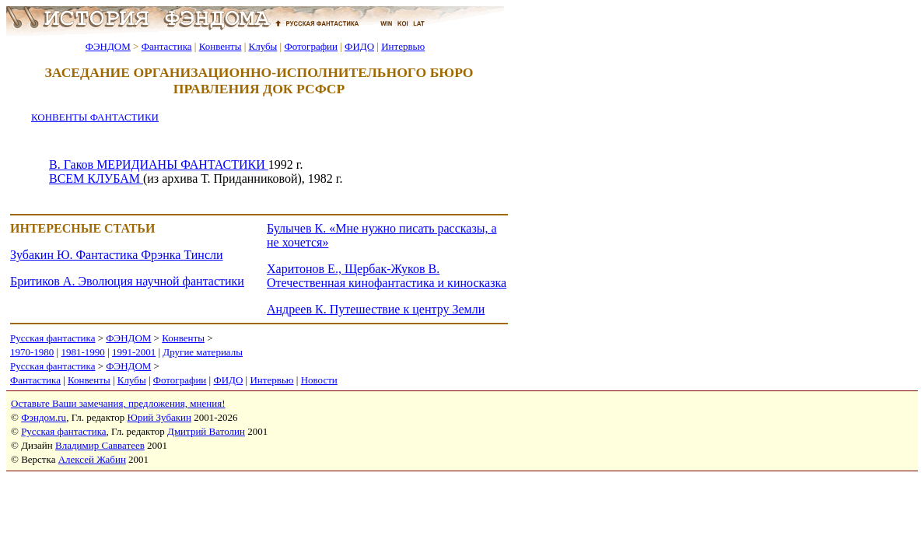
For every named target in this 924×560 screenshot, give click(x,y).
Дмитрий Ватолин (206, 431)
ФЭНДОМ (108, 46)
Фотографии (311, 46)
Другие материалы (203, 352)
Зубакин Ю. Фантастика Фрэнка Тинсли (117, 255)
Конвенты (220, 46)
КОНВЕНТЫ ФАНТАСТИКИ (95, 117)
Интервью (403, 46)
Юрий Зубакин (159, 417)
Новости (319, 380)
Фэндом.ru (44, 417)
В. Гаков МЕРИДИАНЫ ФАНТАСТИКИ (159, 164)
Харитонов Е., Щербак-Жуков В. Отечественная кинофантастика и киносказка (387, 276)
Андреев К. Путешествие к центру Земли (376, 309)
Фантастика (167, 46)
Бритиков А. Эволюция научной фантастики (127, 281)
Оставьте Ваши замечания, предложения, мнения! (118, 403)
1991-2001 (134, 352)
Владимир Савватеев (100, 445)
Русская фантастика (52, 338)
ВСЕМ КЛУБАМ (96, 178)
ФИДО (359, 46)
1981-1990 (82, 352)
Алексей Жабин (92, 459)
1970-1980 (32, 352)
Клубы (262, 46)
